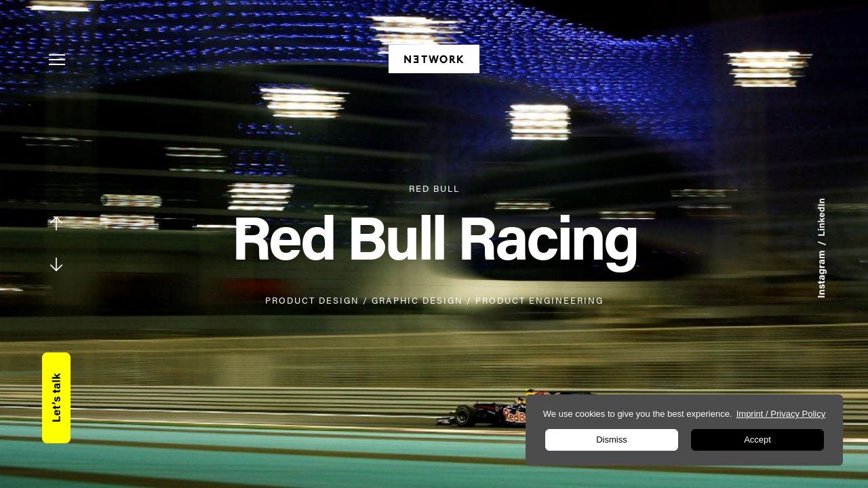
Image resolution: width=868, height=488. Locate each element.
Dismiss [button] (612, 440)
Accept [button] (757, 440)
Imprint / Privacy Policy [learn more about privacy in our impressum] (781, 414)
